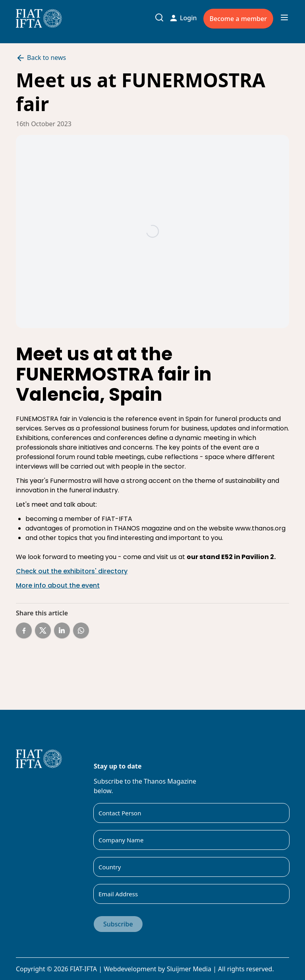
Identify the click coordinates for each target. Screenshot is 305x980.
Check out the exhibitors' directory (72, 571)
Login (184, 18)
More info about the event (58, 585)
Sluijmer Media (189, 969)
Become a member (238, 19)
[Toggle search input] (159, 17)
